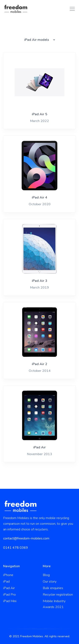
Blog (46, 575)
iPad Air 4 (39, 197)
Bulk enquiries (53, 588)
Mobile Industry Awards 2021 (54, 604)
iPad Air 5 (39, 114)
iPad (6, 582)
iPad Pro (9, 595)
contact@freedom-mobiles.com (26, 538)
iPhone (8, 575)
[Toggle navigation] (71, 9)
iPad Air (39, 447)
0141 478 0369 (16, 548)
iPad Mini (10, 601)
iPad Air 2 (39, 364)
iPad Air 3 (39, 281)
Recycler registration (58, 595)
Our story (50, 582)
